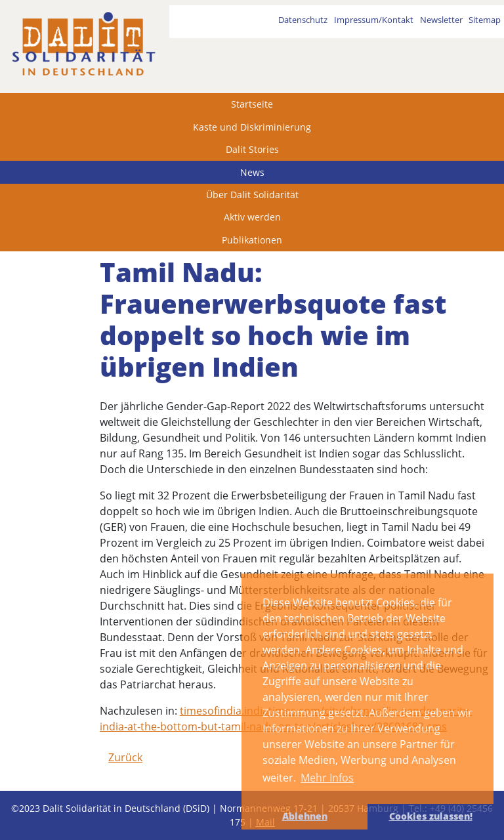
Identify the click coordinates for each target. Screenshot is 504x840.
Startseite (252, 104)
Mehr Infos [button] (327, 778)
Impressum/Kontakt (374, 20)
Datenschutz (303, 20)
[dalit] (83, 44)
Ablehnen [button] (305, 816)
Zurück (125, 757)
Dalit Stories (252, 149)
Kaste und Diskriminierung (252, 127)
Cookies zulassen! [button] (431, 816)
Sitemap (485, 20)
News (252, 172)
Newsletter (441, 20)
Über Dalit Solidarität (252, 195)
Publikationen (252, 240)
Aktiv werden (252, 217)
